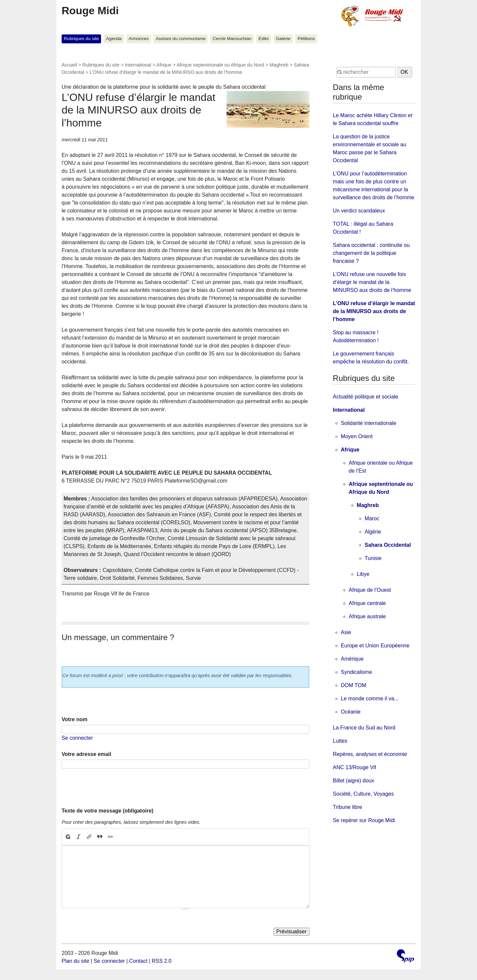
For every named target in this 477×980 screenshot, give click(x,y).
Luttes (340, 741)
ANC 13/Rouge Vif (354, 767)
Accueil (69, 65)
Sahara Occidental (388, 545)
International (138, 65)
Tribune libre (347, 807)
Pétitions (306, 39)
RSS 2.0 (162, 961)
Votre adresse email (86, 754)
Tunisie (373, 558)
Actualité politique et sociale (366, 397)
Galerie (283, 39)
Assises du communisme (181, 39)
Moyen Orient (357, 436)
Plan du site (76, 961)
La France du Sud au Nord (364, 728)
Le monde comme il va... (370, 699)
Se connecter (77, 738)
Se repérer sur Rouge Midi (364, 820)
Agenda (114, 39)
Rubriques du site (81, 39)
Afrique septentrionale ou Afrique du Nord (220, 65)
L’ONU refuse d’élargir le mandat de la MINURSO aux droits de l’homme (374, 311)
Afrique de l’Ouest (370, 590)
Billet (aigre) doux (354, 781)
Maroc (372, 518)
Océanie (351, 712)
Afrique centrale (367, 603)
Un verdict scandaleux (359, 211)
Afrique (164, 65)
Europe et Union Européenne (375, 646)
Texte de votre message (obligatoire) (107, 811)
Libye (363, 574)
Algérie (373, 532)
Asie (346, 632)
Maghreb (279, 65)
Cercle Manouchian (232, 39)
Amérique (352, 659)
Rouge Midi (90, 11)
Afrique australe (367, 616)
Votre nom (75, 719)
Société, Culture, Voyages (363, 794)
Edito (264, 39)
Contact (138, 961)
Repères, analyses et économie (370, 754)
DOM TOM (354, 685)
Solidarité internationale (369, 423)
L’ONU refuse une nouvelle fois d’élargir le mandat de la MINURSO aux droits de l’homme (372, 282)
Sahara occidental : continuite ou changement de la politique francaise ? (371, 253)
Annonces (138, 39)
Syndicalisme (356, 672)
